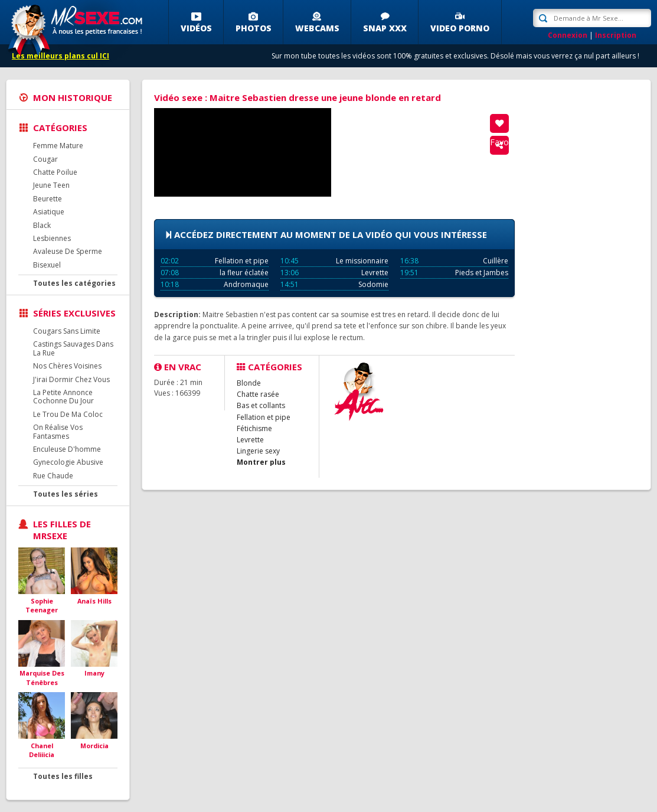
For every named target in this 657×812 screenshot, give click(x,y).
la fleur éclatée (215, 273)
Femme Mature (58, 146)
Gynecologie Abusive (68, 462)
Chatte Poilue (55, 172)
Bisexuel (47, 265)
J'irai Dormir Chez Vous (71, 379)
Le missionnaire (334, 261)
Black (42, 225)
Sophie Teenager (42, 606)
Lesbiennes (52, 238)
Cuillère (454, 261)
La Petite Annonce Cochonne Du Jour (63, 397)
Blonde (249, 383)
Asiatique (49, 212)
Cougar (45, 159)
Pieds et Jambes (454, 273)
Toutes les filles (63, 776)
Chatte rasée (258, 394)
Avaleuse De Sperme (68, 251)
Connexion (568, 35)
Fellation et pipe (215, 261)
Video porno (460, 28)
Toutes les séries (66, 494)
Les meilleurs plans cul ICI (61, 56)
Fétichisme (254, 428)
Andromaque (215, 284)
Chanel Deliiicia (42, 750)
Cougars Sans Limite (67, 331)
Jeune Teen (51, 185)
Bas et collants (261, 405)
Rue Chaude (53, 476)
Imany (94, 673)
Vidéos (196, 28)
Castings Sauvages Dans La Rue (73, 348)
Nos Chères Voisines (67, 366)
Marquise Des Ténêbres (42, 678)
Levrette (334, 273)
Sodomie (334, 284)
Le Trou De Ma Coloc (68, 414)
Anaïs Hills (94, 601)
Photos (254, 28)
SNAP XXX (385, 28)
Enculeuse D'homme (67, 449)
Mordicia (94, 746)
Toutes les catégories (74, 283)
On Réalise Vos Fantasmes (58, 431)
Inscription (616, 35)
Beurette (48, 199)
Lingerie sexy (258, 451)
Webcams (317, 28)
